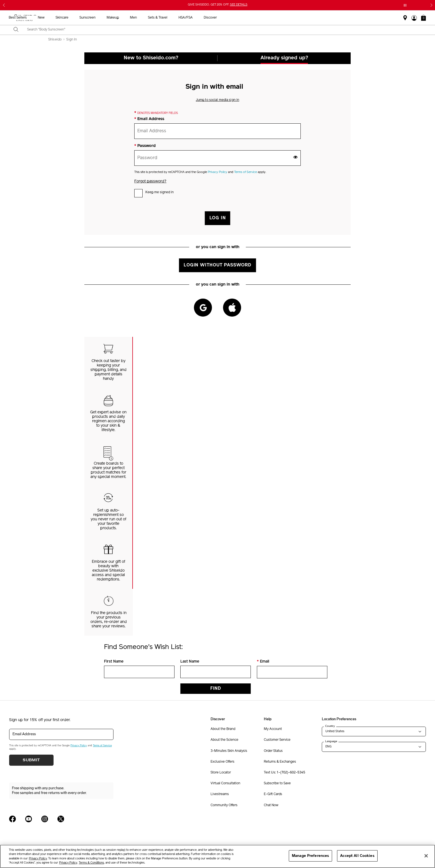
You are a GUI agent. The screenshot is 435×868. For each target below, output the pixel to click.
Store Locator (221, 773)
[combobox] (222, 30)
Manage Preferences (310, 856)
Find (216, 689)
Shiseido (55, 40)
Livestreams (220, 794)
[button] (423, 18)
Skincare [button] (170, 18)
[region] (217, 856)
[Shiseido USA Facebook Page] (12, 819)
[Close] (426, 856)
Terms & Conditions (91, 863)
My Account (273, 729)
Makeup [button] (221, 18)
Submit (31, 760)
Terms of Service (246, 172)
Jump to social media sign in (217, 100)
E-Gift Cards (273, 794)
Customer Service (277, 740)
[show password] (296, 157)
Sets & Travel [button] (266, 18)
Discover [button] (318, 18)
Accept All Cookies (357, 856)
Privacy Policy (217, 172)
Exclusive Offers (222, 762)
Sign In (72, 40)
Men (241, 18)
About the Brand (223, 729)
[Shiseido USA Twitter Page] (61, 819)
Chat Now (271, 805)
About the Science (224, 740)
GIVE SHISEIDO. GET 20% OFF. (218, 5)
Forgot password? (150, 181)
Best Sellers (126, 18)
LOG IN (218, 218)
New (149, 18)
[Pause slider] (405, 5)
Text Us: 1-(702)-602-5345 (284, 773)
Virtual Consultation (225, 783)
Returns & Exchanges (280, 762)
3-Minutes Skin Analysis (229, 751)
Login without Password (217, 265)
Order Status (273, 751)
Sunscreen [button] (196, 18)
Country (330, 726)
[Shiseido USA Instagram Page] (45, 819)
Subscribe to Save (277, 783)
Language (331, 741)
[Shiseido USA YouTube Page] (29, 819)
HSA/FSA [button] (294, 18)
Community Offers (224, 805)
